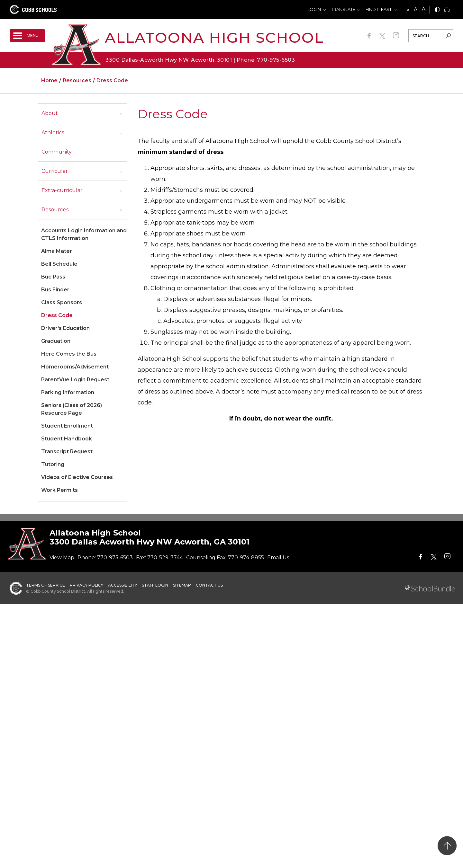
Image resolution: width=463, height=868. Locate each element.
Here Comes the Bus (69, 354)
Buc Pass (53, 277)
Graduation (56, 341)
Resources (55, 210)
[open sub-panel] (121, 113)
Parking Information (68, 392)
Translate (343, 9)
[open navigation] (27, 36)
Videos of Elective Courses (77, 477)
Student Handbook (67, 439)
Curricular (55, 171)
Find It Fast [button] (379, 9)
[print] (447, 10)
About (50, 113)
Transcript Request (67, 452)
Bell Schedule (59, 264)
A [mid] (416, 9)
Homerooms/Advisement (75, 367)
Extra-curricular (62, 190)
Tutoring (53, 464)
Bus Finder (55, 290)
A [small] (408, 10)
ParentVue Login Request (75, 380)
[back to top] (447, 846)
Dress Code (57, 315)
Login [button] (314, 9)
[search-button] (448, 37)
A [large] (424, 9)
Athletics (53, 133)
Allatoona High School (214, 37)
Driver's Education (65, 328)
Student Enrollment (67, 426)
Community (57, 152)
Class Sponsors (62, 302)
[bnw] (437, 10)
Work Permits (59, 490)
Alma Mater (57, 251)
